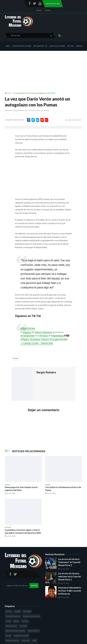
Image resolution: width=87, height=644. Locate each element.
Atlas (34, 641)
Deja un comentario (42, 110)
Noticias (70, 46)
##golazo (27, 332)
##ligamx (25, 339)
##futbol (63, 339)
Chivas (8, 621)
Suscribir (48, 10)
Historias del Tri (40, 46)
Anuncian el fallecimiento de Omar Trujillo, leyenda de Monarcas (70, 591)
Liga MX (18, 611)
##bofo (38, 332)
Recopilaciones (11, 626)
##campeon (35, 339)
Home (9, 93)
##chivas (44, 336)
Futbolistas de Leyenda (22, 46)
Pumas (16, 358)
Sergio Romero (18, 110)
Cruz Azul (23, 626)
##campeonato (28, 336)
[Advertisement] (43, 68)
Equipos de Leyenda (57, 46)
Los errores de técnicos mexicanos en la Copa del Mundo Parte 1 (69, 576)
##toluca (45, 339)
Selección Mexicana (13, 616)
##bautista (47, 332)
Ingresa (39, 10)
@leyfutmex (28, 328)
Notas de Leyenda (12, 641)
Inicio (8, 46)
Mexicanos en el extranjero (15, 631)
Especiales (27, 611)
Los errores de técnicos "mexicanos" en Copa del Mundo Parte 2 (69, 562)
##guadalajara (57, 336)
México (16, 621)
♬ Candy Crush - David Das (37, 343)
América (25, 621)
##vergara (54, 339)
